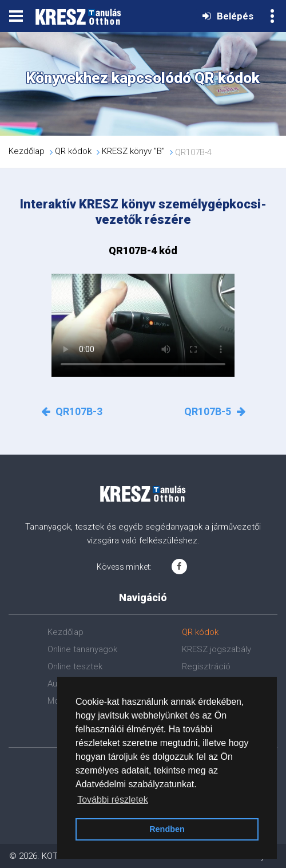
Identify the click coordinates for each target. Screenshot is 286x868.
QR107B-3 (72, 411)
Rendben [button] (167, 829)
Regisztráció (206, 666)
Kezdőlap (27, 152)
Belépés (228, 16)
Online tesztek (75, 666)
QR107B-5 (215, 411)
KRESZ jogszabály (217, 649)
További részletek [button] (113, 800)
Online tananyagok (82, 649)
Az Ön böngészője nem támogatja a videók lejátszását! (143, 325)
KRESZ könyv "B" (133, 152)
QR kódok (73, 152)
